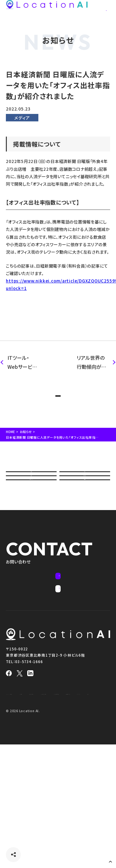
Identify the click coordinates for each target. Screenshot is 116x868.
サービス (85, 496)
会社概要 (31, 496)
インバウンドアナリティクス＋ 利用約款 (34, 800)
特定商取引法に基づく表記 (86, 808)
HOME (11, 448)
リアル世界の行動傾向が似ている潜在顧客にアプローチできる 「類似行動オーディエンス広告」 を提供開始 (92, 363)
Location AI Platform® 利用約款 (31, 783)
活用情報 (85, 538)
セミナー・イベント (31, 538)
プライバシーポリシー (21, 817)
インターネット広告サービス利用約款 (33, 808)
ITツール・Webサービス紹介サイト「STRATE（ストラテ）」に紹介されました (23, 363)
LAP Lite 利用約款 (77, 783)
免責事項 (51, 817)
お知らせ (27, 448)
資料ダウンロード (85, 517)
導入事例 (31, 517)
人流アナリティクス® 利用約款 (28, 791)
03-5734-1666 (29, 751)
